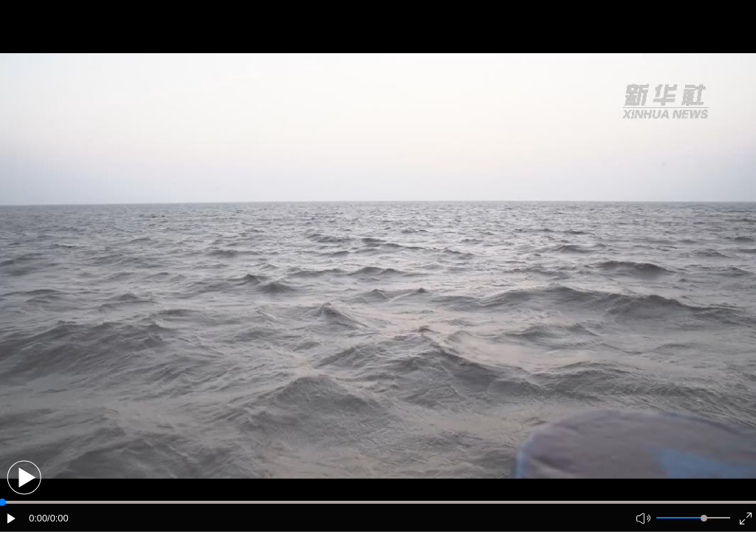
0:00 (38, 518)
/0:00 (58, 518)
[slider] (704, 518)
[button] (24, 477)
